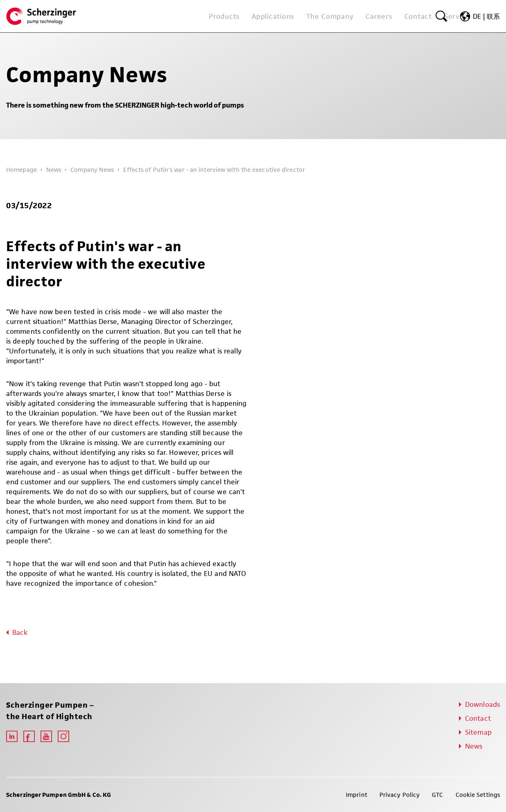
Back (20, 632)
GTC (437, 795)
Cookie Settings (478, 795)
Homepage (21, 170)
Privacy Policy (400, 795)
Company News (92, 170)
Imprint (357, 795)
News (54, 170)
